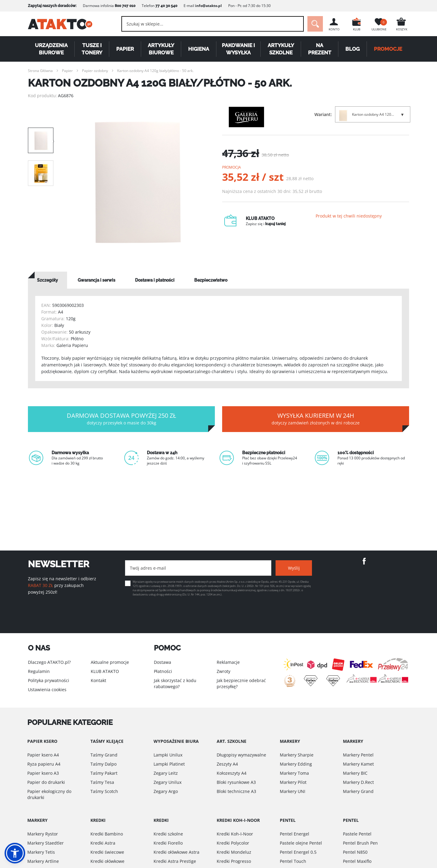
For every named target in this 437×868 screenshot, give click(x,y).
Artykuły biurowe (161, 49)
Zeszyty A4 (227, 764)
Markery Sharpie (297, 755)
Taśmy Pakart (104, 773)
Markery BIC (355, 773)
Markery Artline (43, 861)
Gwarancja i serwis (97, 280)
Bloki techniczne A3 (236, 791)
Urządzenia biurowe (51, 49)
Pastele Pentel (357, 834)
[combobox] (213, 24)
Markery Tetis (41, 852)
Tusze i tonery (92, 49)
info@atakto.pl (208, 6)
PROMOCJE (388, 49)
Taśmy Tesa (102, 782)
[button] (15, 853)
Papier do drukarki (46, 782)
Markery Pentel (358, 755)
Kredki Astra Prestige (175, 861)
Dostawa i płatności (155, 280)
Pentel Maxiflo (357, 861)
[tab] (47, 280)
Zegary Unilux (168, 782)
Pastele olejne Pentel (301, 843)
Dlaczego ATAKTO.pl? (49, 662)
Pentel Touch (293, 861)
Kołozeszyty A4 (232, 773)
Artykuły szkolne (281, 49)
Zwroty (224, 671)
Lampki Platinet (169, 764)
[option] (138, 182)
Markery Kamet (358, 764)
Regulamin (39, 671)
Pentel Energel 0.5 (298, 852)
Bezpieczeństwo (211, 280)
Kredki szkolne (168, 834)
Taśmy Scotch (104, 791)
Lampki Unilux (168, 755)
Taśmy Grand (104, 755)
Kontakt (98, 680)
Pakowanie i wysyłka (238, 49)
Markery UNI (293, 791)
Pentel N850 (355, 852)
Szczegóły (47, 280)
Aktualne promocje (110, 662)
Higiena (199, 49)
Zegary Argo (166, 791)
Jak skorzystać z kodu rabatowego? (175, 683)
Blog (352, 49)
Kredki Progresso (234, 861)
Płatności (163, 671)
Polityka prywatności (49, 680)
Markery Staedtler (46, 843)
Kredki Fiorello (168, 843)
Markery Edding (296, 764)
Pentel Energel (295, 834)
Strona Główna (40, 71)
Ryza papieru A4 (44, 764)
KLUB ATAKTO (105, 671)
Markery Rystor (43, 834)
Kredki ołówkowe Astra (176, 852)
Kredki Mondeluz (234, 852)
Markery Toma (294, 773)
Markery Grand (358, 791)
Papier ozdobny (95, 71)
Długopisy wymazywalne (241, 755)
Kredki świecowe (107, 852)
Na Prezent (320, 49)
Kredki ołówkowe (107, 861)
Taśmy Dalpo (103, 764)
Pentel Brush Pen (360, 843)
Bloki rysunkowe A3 (236, 782)
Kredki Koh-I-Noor (235, 834)
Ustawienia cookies (47, 690)
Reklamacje (228, 662)
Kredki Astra (103, 843)
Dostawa (163, 662)
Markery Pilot (293, 782)
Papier (125, 49)
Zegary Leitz (166, 773)
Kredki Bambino (107, 834)
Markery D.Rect (358, 782)
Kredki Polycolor (233, 843)
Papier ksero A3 (43, 773)
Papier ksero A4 (43, 755)
